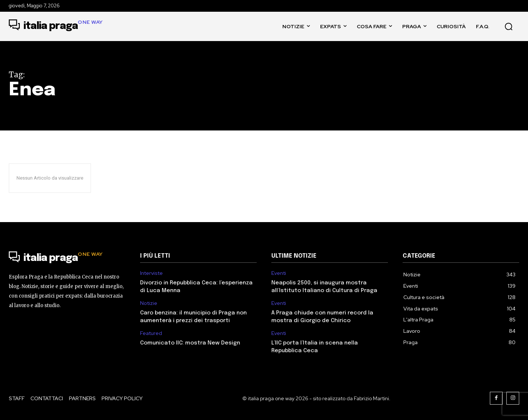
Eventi (279, 273)
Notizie (149, 303)
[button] (509, 26)
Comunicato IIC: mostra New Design (190, 343)
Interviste (151, 273)
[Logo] (56, 26)
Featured (151, 333)
